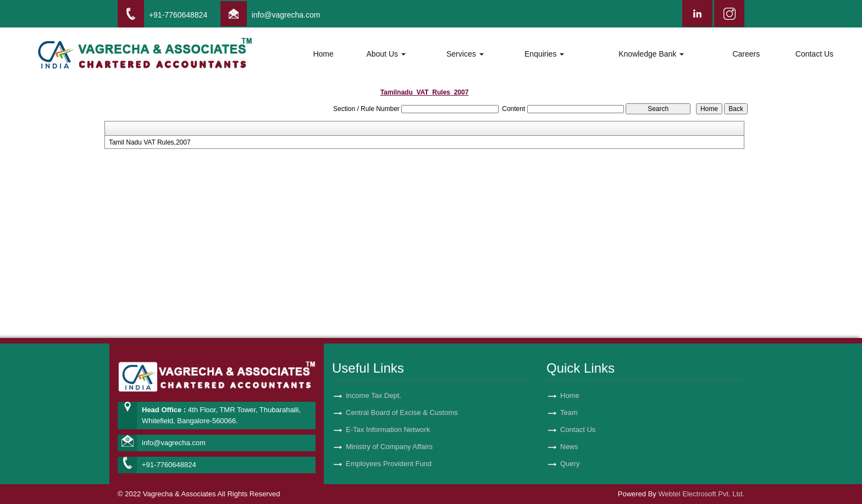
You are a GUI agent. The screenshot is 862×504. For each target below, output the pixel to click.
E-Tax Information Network (388, 417)
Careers (746, 54)
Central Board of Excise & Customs (402, 400)
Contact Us (814, 54)
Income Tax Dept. (374, 383)
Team (569, 400)
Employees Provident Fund (389, 451)
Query (570, 451)
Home (323, 54)
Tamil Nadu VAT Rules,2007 (150, 142)
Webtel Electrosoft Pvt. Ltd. (701, 494)
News (569, 434)
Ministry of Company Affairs (389, 434)
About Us (386, 54)
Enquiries (544, 54)
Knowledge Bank (651, 54)
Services (465, 54)
